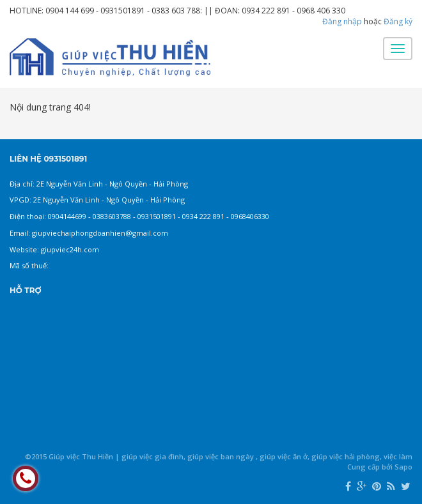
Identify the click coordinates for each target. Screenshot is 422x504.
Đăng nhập (342, 21)
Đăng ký (398, 21)
